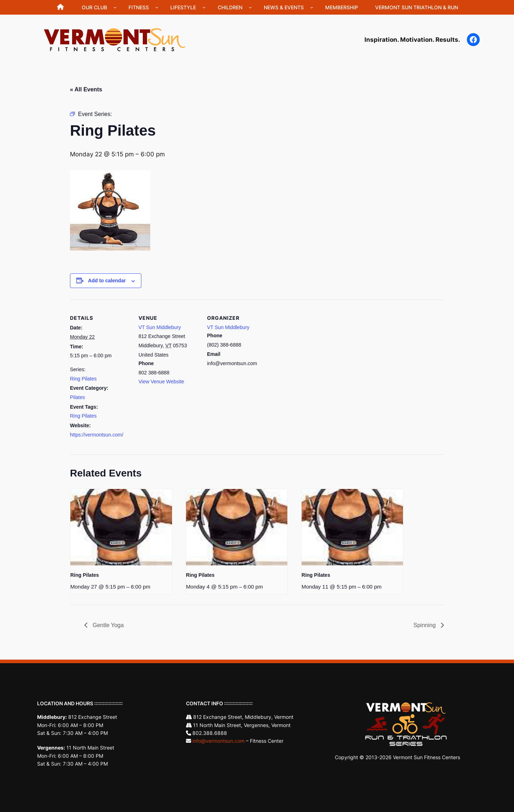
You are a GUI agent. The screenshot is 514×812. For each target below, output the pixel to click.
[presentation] (121, 527)
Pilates (77, 397)
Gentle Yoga (107, 625)
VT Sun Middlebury (160, 327)
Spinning (425, 625)
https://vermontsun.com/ (97, 435)
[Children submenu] (250, 7)
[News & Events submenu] (312, 7)
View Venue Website (161, 382)
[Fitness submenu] (157, 7)
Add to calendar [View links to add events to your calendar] (107, 281)
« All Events (86, 89)
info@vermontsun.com (218, 741)
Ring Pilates (83, 379)
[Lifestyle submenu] (204, 7)
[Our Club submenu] (115, 7)
